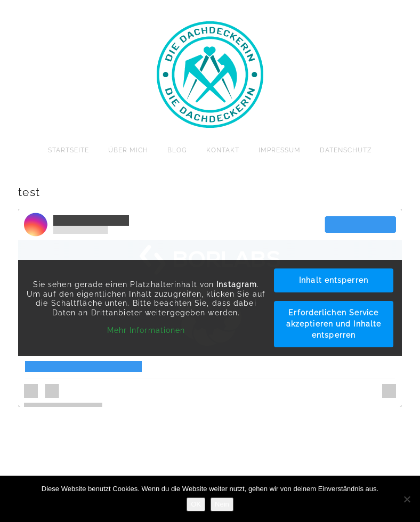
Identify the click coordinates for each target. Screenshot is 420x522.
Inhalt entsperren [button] (334, 280)
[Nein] (407, 499)
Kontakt (223, 150)
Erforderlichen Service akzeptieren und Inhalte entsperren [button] (334, 324)
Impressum (280, 150)
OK (196, 504)
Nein (222, 504)
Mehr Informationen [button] (146, 330)
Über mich (128, 150)
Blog (177, 150)
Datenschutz (346, 150)
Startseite (68, 150)
